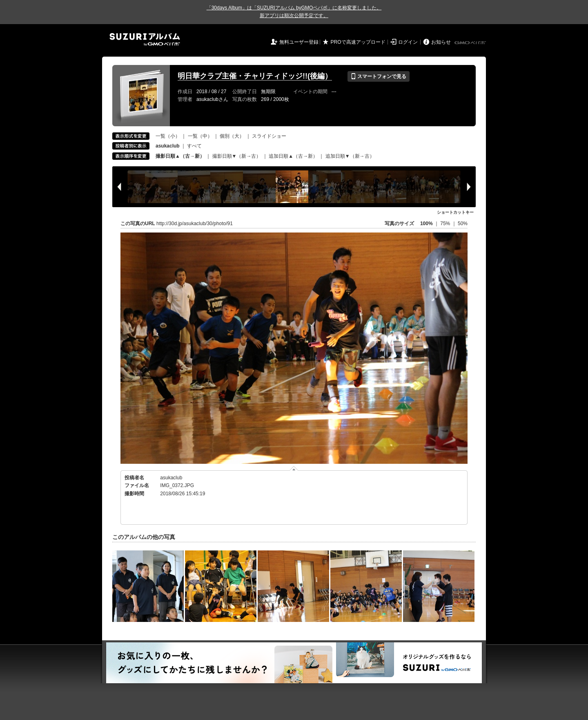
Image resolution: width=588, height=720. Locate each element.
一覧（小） (168, 136)
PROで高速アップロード (358, 42)
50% (463, 224)
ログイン (408, 42)
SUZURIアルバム (145, 39)
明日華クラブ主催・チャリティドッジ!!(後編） (255, 76)
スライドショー (269, 136)
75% (446, 224)
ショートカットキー (455, 212)
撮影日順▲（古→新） (180, 156)
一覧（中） (200, 136)
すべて (194, 146)
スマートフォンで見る (378, 76)
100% (427, 224)
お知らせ (441, 42)
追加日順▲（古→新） (293, 156)
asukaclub (171, 478)
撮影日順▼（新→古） (237, 156)
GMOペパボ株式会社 (471, 43)
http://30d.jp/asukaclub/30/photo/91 (195, 224)
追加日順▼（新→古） (350, 156)
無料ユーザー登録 (299, 42)
